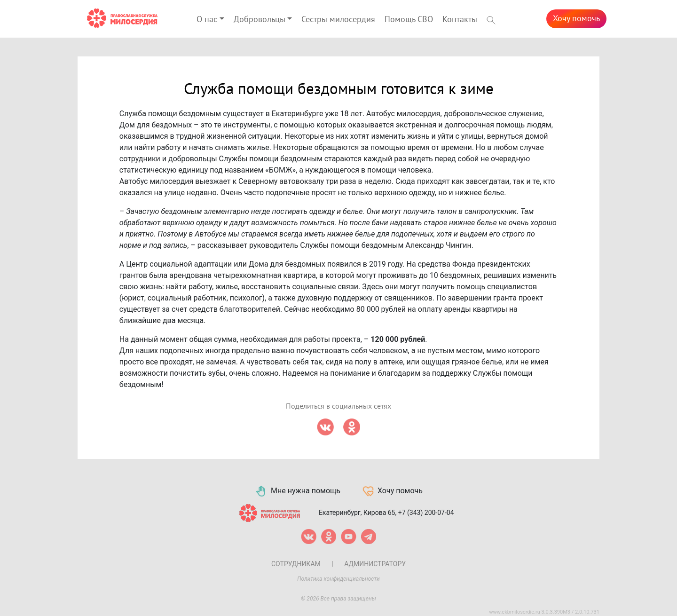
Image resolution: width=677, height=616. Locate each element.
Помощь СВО (409, 20)
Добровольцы (260, 20)
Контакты (460, 20)
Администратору (375, 564)
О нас (207, 20)
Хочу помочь (576, 19)
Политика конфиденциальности (338, 579)
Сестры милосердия (338, 20)
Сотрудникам (296, 564)
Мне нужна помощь (297, 491)
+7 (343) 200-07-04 (426, 512)
